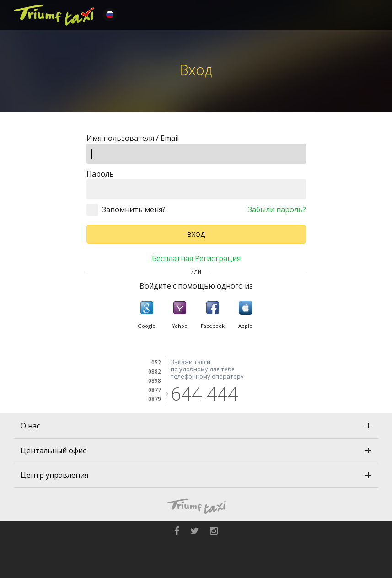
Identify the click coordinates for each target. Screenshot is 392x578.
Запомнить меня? (134, 209)
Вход (196, 234)
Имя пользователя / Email (133, 138)
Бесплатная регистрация (196, 258)
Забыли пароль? (277, 209)
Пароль (100, 174)
